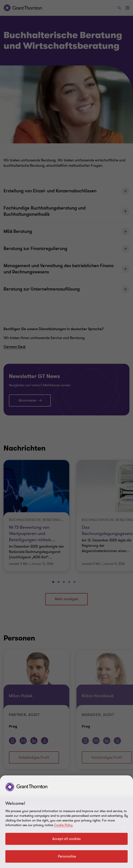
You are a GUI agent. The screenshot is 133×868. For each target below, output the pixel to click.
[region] (66, 822)
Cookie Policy (63, 825)
